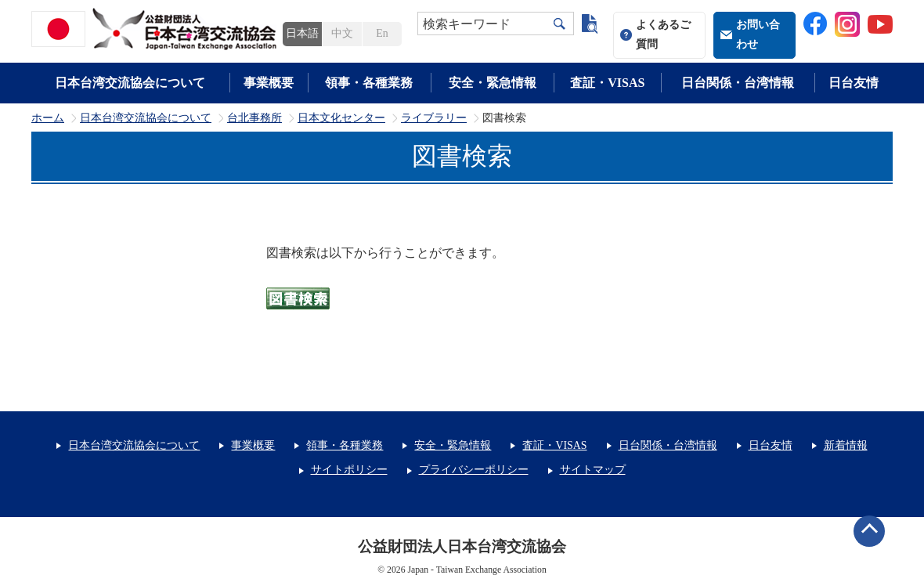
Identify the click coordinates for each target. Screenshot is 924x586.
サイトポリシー (349, 470)
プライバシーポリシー (474, 470)
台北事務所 (254, 118)
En (382, 33)
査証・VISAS (607, 83)
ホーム (48, 118)
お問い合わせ (758, 34)
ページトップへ (869, 531)
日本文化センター (341, 118)
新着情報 (846, 445)
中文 (342, 33)
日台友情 (854, 83)
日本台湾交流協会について (130, 83)
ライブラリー (434, 118)
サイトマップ (593, 470)
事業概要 (269, 83)
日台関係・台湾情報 (738, 83)
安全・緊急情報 (493, 83)
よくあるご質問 (663, 34)
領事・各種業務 (369, 83)
